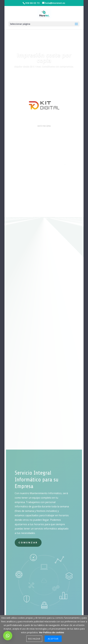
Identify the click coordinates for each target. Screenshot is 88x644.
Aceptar (53, 639)
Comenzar (28, 542)
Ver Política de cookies (52, 632)
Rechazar (34, 639)
